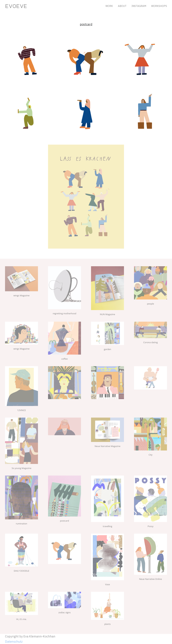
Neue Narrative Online (150, 579)
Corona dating (150, 342)
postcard (64, 521)
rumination (21, 524)
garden (108, 349)
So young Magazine (22, 468)
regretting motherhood (64, 313)
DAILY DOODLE (21, 571)
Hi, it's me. (22, 619)
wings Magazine (21, 295)
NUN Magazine (107, 314)
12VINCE (21, 410)
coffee (64, 359)
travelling (107, 526)
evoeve (16, 6)
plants (107, 624)
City (151, 455)
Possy (151, 526)
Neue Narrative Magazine (107, 446)
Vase (107, 584)
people (150, 304)
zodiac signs (65, 612)
